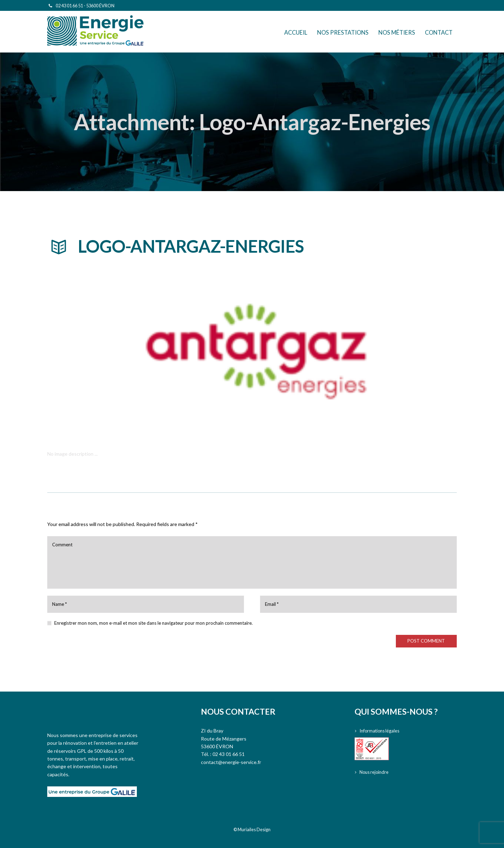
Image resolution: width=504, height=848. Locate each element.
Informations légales (382, 731)
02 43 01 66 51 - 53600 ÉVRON (85, 6)
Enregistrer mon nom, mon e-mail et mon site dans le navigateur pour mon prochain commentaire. (153, 623)
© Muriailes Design (252, 829)
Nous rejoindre (376, 772)
